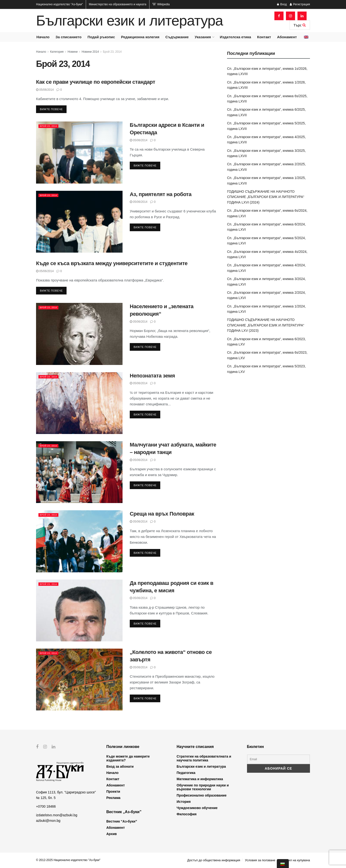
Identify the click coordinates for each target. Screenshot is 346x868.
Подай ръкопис (101, 37)
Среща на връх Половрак (162, 514)
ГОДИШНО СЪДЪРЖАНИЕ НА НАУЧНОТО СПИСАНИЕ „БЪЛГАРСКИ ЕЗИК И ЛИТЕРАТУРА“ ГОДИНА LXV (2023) (266, 325)
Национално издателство (59, 4)
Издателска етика (235, 37)
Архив (112, 834)
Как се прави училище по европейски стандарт (96, 82)
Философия (187, 814)
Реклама (114, 798)
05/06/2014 (45, 90)
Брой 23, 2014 (112, 52)
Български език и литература (130, 21)
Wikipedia (161, 4)
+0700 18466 (46, 806)
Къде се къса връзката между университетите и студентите (112, 263)
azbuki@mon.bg (48, 820)
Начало (43, 37)
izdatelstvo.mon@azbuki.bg (57, 815)
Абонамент (287, 37)
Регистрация (300, 4)
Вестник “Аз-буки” (122, 821)
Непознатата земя (152, 376)
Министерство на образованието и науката (118, 4)
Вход (282, 4)
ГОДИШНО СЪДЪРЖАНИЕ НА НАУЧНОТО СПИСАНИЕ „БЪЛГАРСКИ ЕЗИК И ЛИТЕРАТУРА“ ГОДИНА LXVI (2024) (266, 197)
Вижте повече (51, 109)
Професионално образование (202, 795)
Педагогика (186, 773)
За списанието (68, 37)
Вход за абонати (120, 766)
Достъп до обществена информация (214, 860)
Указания (203, 37)
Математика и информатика (200, 779)
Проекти (113, 791)
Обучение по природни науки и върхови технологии (203, 787)
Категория (57, 52)
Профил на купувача (295, 860)
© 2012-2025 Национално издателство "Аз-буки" (68, 860)
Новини (73, 52)
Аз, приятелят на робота (161, 194)
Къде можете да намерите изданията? (128, 758)
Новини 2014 (90, 52)
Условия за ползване (260, 860)
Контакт (264, 37)
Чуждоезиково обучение (197, 808)
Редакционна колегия (140, 37)
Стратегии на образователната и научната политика (204, 758)
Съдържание (177, 37)
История (184, 802)
